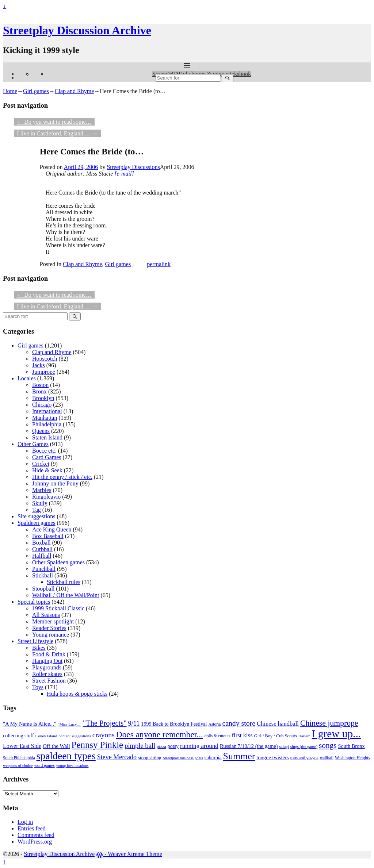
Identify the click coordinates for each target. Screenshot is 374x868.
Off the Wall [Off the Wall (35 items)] (56, 746)
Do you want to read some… (54, 122)
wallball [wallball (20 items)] (327, 758)
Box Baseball (48, 536)
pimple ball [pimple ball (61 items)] (140, 746)
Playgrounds (47, 667)
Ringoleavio (46, 497)
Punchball (44, 569)
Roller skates (47, 674)
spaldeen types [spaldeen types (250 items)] (66, 756)
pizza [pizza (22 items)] (161, 746)
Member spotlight (53, 621)
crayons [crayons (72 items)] (104, 735)
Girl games (36, 91)
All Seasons (46, 615)
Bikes (39, 648)
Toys (38, 687)
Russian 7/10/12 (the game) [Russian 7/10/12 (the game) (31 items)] (249, 746)
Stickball (43, 575)
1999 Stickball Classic (58, 608)
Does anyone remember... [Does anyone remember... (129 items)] (160, 734)
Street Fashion (49, 681)
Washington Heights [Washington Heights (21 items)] (352, 758)
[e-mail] (124, 174)
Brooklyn (43, 398)
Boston (40, 385)
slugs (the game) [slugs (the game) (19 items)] (304, 746)
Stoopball (43, 589)
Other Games (33, 444)
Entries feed (32, 828)
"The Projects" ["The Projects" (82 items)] (105, 723)
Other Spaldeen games (58, 562)
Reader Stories (49, 628)
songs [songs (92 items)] (328, 745)
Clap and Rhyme (75, 91)
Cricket (41, 464)
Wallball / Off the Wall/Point (66, 595)
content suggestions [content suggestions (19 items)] (75, 736)
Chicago (42, 405)
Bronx (39, 391)
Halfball (42, 556)
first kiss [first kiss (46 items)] (242, 735)
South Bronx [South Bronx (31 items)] (352, 746)
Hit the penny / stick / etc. (62, 477)
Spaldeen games (37, 523)
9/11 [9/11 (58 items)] (134, 723)
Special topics (34, 602)
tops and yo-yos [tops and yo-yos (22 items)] (304, 758)
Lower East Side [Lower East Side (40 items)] (22, 746)
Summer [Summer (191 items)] (239, 756)
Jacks (39, 365)
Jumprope (44, 372)
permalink (159, 264)
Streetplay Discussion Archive (77, 30)
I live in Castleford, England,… (57, 133)
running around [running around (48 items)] (199, 746)
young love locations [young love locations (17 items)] (72, 766)
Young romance (51, 635)
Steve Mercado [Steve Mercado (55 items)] (117, 757)
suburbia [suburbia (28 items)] (213, 758)
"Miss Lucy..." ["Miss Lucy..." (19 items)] (70, 724)
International (47, 411)
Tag (37, 510)
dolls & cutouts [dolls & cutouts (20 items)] (217, 736)
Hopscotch (45, 359)
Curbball (42, 549)
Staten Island (47, 437)
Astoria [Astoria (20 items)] (214, 724)
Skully (40, 503)
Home (10, 91)
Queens (41, 431)
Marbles (42, 490)
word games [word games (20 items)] (45, 766)
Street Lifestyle (35, 641)
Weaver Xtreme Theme (135, 854)
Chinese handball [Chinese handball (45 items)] (278, 724)
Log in (25, 822)
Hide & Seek (47, 470)
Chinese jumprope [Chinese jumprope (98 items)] (329, 723)
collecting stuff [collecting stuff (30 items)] (18, 736)
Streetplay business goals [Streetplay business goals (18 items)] (183, 758)
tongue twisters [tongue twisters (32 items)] (272, 757)
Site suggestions (37, 516)
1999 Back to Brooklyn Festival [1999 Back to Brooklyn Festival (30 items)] (174, 724)
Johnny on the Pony (55, 483)
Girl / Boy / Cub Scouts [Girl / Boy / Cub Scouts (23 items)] (276, 736)
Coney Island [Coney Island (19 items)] (46, 736)
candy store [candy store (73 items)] (239, 723)
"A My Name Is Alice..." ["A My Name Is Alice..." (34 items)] (30, 724)
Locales (27, 378)
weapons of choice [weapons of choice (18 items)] (18, 765)
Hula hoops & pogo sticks (77, 694)
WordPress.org (35, 842)
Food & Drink (49, 654)
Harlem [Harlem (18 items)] (304, 736)
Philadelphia (47, 424)
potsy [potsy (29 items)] (173, 746)
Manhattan (45, 418)
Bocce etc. (44, 451)
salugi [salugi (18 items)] (284, 746)
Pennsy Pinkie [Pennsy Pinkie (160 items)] (97, 745)
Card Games (47, 457)
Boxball (41, 543)
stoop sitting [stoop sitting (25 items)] (150, 758)
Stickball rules (64, 582)
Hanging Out (47, 661)
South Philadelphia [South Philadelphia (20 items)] (19, 758)
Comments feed (36, 835)
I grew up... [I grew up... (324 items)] (336, 734)
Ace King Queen (52, 529)
